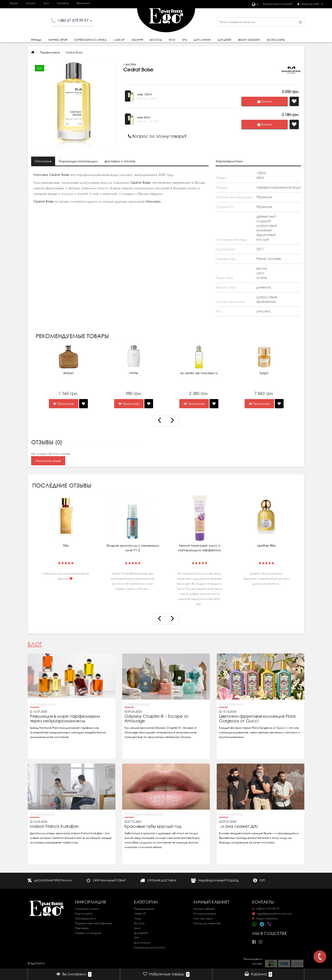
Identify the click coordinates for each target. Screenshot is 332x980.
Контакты (63, 3)
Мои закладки (203, 918)
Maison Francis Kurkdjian (54, 826)
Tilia (66, 545)
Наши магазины (265, 918)
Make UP (140, 914)
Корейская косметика (90, 40)
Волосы (156, 40)
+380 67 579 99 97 (266, 909)
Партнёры (82, 928)
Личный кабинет (204, 909)
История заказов (205, 914)
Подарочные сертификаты (94, 923)
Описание (43, 161)
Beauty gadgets (249, 40)
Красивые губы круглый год (153, 826)
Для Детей (141, 933)
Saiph (264, 373)
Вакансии (83, 3)
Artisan (68, 373)
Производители (85, 918)
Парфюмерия (58, 40)
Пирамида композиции (78, 161)
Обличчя (137, 40)
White (134, 373)
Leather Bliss (266, 545)
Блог (46, 3)
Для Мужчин (202, 40)
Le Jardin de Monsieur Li (199, 373)
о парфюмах (43, 704)
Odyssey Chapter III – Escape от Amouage (156, 719)
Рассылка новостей (207, 923)
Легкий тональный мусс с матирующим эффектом (199, 548)
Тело (172, 40)
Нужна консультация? (278, 4)
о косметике (231, 814)
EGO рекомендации (144, 814)
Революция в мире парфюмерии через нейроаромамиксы (65, 719)
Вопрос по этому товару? (157, 136)
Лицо (138, 918)
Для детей (225, 40)
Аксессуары (276, 40)
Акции (14, 3)
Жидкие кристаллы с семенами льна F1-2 (133, 548)
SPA (185, 40)
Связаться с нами (87, 909)
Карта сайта (84, 914)
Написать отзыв (48, 461)
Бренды (36, 40)
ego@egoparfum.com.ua (272, 914)
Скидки (31, 3)
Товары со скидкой (88, 933)
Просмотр (64, 404)
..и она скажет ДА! (238, 826)
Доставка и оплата (120, 161)
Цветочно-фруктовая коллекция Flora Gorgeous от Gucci (257, 719)
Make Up (119, 40)
